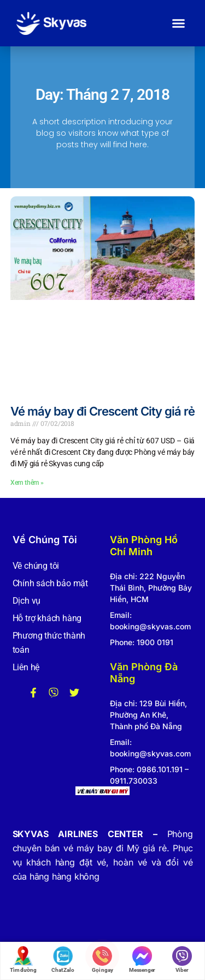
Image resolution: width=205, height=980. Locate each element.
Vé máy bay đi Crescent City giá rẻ (102, 411)
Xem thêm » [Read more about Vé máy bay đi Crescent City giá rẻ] (27, 483)
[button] (179, 23)
